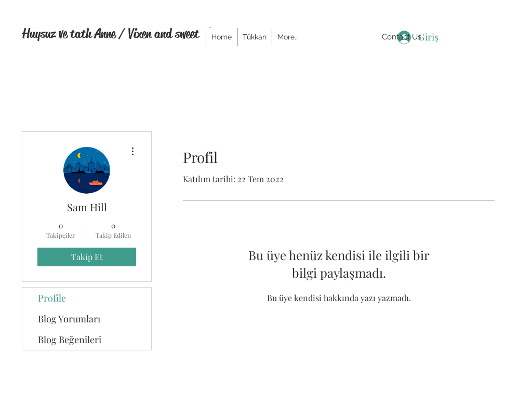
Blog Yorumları (69, 319)
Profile (52, 298)
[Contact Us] (402, 37)
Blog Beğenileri (70, 340)
